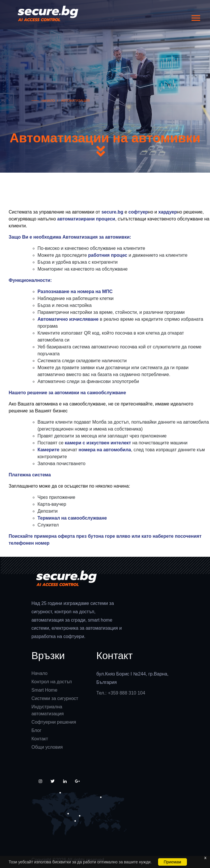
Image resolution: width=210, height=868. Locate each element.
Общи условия (47, 747)
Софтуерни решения (54, 722)
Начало (48, 101)
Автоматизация (75, 101)
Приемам (173, 862)
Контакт (40, 739)
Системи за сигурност (55, 698)
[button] (195, 17)
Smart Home (44, 690)
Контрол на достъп (52, 682)
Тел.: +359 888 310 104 (121, 693)
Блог (36, 730)
